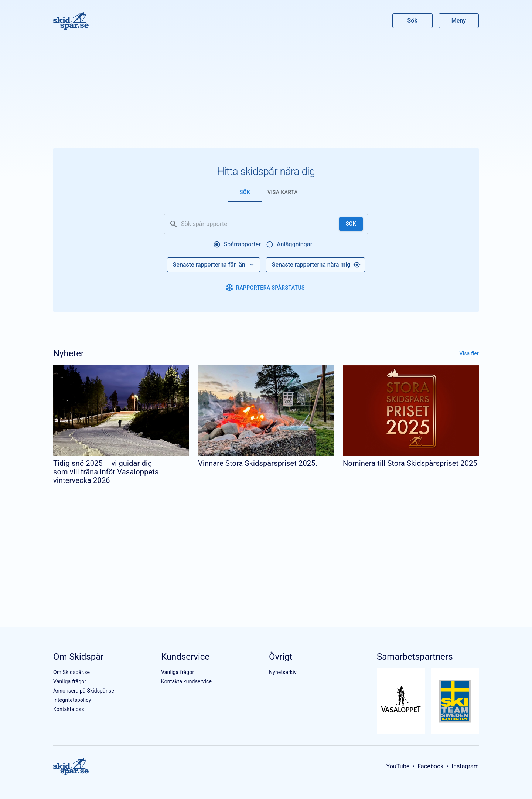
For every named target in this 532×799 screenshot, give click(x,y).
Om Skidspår (78, 657)
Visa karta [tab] (283, 192)
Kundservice (185, 657)
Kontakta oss (69, 709)
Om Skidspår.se (71, 672)
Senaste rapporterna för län (214, 265)
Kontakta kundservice (186, 681)
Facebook (431, 766)
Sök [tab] (245, 192)
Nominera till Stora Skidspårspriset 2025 (410, 463)
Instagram (465, 766)
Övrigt (281, 657)
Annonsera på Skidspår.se (84, 691)
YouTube (398, 766)
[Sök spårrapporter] (259, 224)
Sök (413, 21)
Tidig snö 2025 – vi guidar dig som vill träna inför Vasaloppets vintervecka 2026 (106, 472)
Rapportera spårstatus (265, 288)
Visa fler (469, 353)
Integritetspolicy (72, 700)
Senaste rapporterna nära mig (316, 265)
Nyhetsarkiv (283, 672)
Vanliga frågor (70, 681)
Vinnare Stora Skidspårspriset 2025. (258, 463)
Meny (459, 21)
